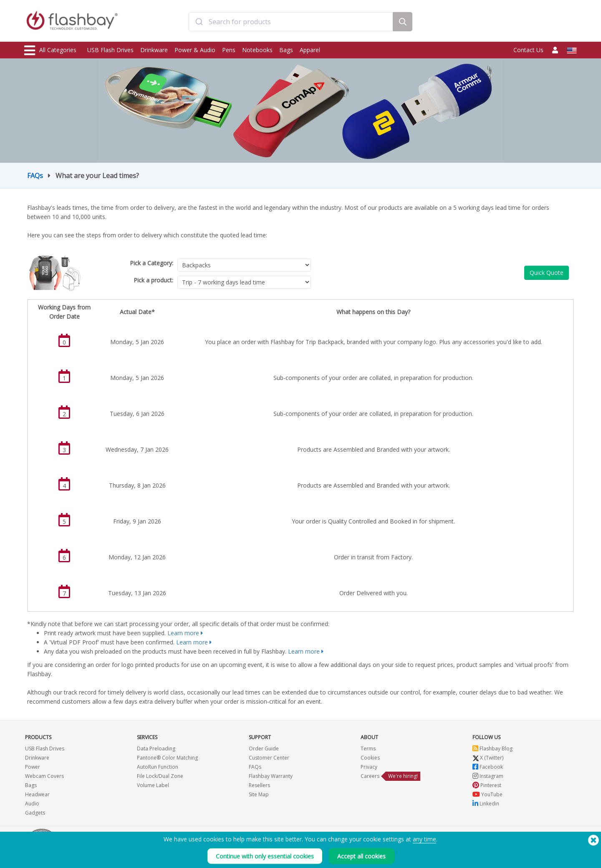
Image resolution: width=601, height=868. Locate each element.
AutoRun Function (158, 767)
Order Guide (264, 748)
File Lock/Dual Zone (160, 776)
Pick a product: (153, 280)
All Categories (50, 50)
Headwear (37, 794)
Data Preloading (156, 748)
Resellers (259, 785)
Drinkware (154, 50)
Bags (286, 50)
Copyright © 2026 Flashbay (540, 852)
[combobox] (291, 22)
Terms (368, 748)
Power (33, 767)
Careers (370, 776)
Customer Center (269, 758)
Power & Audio (195, 50)
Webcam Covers (44, 776)
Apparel (310, 50)
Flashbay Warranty (271, 776)
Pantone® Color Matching (167, 758)
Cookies (370, 758)
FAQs (35, 176)
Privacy (369, 767)
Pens (229, 50)
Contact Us (528, 50)
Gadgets (35, 813)
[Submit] (199, 22)
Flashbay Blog (492, 748)
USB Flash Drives (110, 50)
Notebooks (257, 50)
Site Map (259, 794)
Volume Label (153, 785)
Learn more (183, 633)
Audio (32, 804)
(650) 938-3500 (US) (553, 843)
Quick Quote (547, 273)
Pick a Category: (152, 263)
